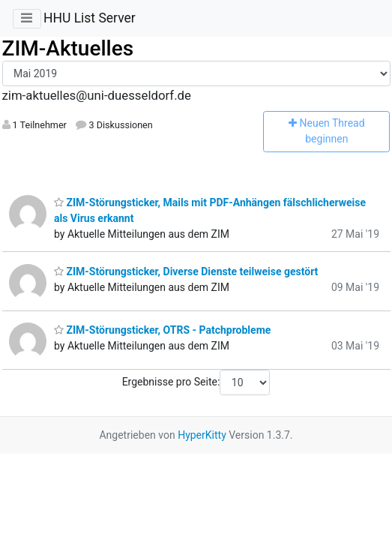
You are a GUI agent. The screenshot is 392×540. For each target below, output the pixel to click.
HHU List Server (90, 18)
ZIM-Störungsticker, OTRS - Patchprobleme (162, 330)
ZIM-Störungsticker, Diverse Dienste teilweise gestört (186, 271)
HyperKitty (202, 435)
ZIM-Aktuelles (68, 48)
